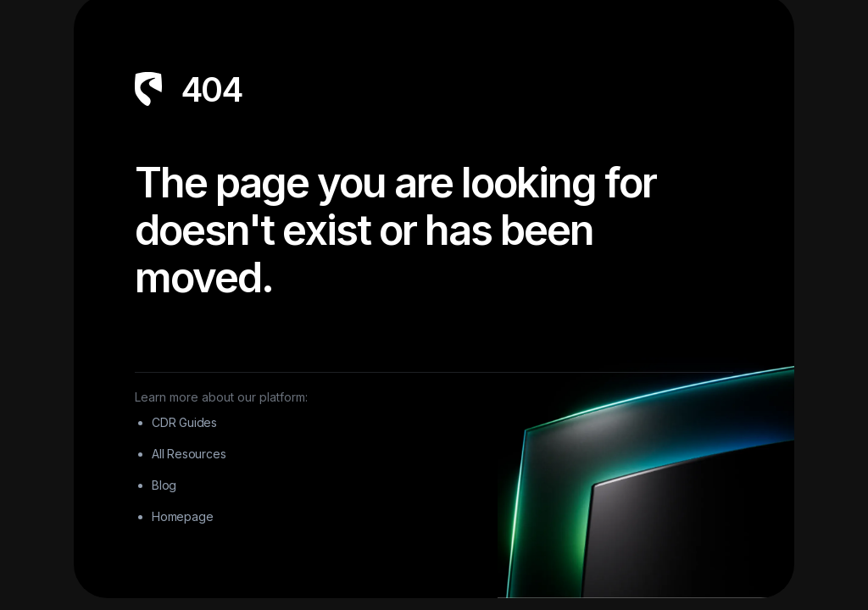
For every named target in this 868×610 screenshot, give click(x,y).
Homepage (182, 516)
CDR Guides (184, 422)
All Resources (189, 454)
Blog (164, 485)
